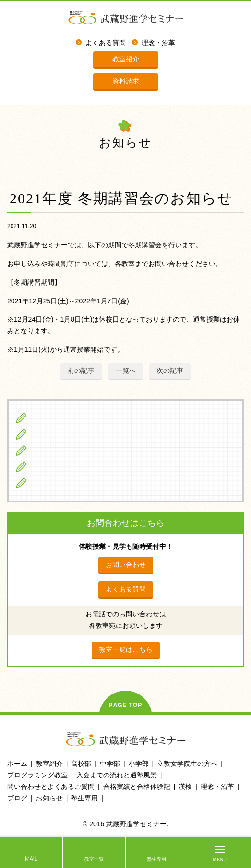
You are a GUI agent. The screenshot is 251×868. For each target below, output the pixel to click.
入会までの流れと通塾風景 (117, 775)
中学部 (110, 764)
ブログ (42, 483)
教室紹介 (126, 59)
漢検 (185, 787)
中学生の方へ (53, 434)
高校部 (81, 764)
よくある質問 (106, 43)
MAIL (31, 859)
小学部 (139, 764)
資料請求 (126, 81)
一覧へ (126, 370)
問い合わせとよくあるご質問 (51, 787)
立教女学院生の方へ (64, 466)
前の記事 (81, 370)
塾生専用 (156, 859)
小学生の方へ (53, 418)
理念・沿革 (158, 43)
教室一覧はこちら (126, 649)
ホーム (17, 764)
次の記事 (170, 370)
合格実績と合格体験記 (137, 787)
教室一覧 (94, 859)
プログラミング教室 (37, 775)
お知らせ (49, 798)
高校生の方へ (53, 450)
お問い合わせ (126, 565)
